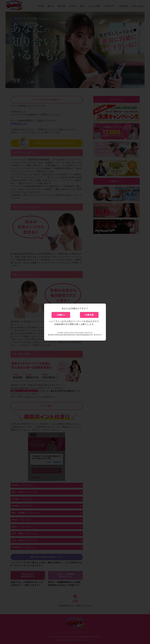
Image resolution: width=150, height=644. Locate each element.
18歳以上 (61, 315)
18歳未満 (89, 315)
